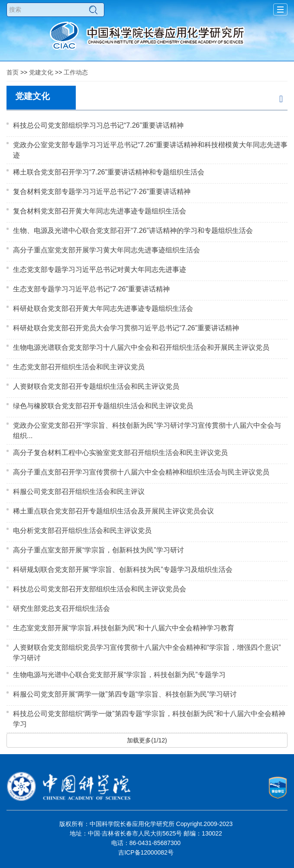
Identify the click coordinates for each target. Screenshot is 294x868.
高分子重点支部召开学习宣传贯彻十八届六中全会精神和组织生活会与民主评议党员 (141, 472)
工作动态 (76, 72)
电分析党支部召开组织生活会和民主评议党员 (82, 531)
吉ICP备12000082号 (146, 852)
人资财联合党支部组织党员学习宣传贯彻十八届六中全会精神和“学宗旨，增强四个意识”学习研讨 (147, 653)
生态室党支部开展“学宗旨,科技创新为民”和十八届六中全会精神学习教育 (124, 628)
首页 (13, 72)
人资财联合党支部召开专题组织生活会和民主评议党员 (96, 386)
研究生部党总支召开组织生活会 (61, 608)
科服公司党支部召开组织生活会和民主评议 (79, 492)
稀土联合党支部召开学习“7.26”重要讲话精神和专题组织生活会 (109, 172)
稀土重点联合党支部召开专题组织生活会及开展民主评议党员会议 (113, 511)
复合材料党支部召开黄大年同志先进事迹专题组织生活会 (100, 211)
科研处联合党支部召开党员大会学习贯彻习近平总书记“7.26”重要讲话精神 (126, 328)
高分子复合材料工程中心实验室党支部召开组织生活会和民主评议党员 (120, 453)
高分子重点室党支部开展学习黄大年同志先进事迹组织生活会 (107, 250)
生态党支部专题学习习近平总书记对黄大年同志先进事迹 (100, 269)
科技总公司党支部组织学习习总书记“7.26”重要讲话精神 (98, 125)
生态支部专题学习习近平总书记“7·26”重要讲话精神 (91, 289)
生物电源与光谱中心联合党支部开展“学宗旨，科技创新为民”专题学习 (119, 675)
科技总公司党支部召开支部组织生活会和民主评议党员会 (100, 589)
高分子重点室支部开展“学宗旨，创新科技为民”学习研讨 (99, 550)
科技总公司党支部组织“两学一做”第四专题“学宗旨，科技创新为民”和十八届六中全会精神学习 (149, 719)
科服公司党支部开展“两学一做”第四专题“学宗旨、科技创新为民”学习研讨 (125, 694)
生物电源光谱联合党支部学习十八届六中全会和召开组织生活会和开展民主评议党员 (141, 347)
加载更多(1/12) (147, 740)
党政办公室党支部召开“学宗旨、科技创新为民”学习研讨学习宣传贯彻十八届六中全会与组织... (147, 431)
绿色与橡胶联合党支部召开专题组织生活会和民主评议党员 (103, 406)
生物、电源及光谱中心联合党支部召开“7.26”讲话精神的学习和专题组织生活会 (133, 231)
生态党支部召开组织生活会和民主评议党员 (79, 367)
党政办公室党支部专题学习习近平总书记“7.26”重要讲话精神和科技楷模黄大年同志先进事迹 (150, 150)
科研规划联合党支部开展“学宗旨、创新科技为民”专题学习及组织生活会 (123, 570)
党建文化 (41, 72)
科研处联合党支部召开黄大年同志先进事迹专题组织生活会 (103, 308)
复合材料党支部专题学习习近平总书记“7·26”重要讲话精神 (102, 192)
